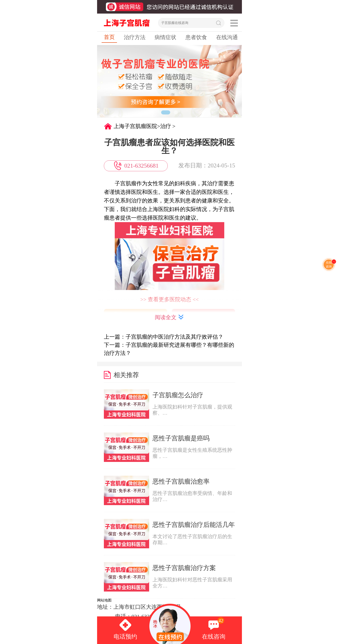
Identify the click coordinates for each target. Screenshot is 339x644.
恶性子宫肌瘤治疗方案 (184, 568)
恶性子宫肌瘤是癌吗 (181, 438)
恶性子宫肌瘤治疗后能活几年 (194, 525)
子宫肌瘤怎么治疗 (178, 395)
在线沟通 (227, 37)
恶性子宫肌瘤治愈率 (181, 481)
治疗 (166, 126)
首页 (109, 37)
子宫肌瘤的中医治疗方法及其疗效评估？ (174, 337)
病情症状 (165, 37)
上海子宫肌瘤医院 (135, 126)
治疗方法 (135, 37)
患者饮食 (196, 37)
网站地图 (104, 600)
